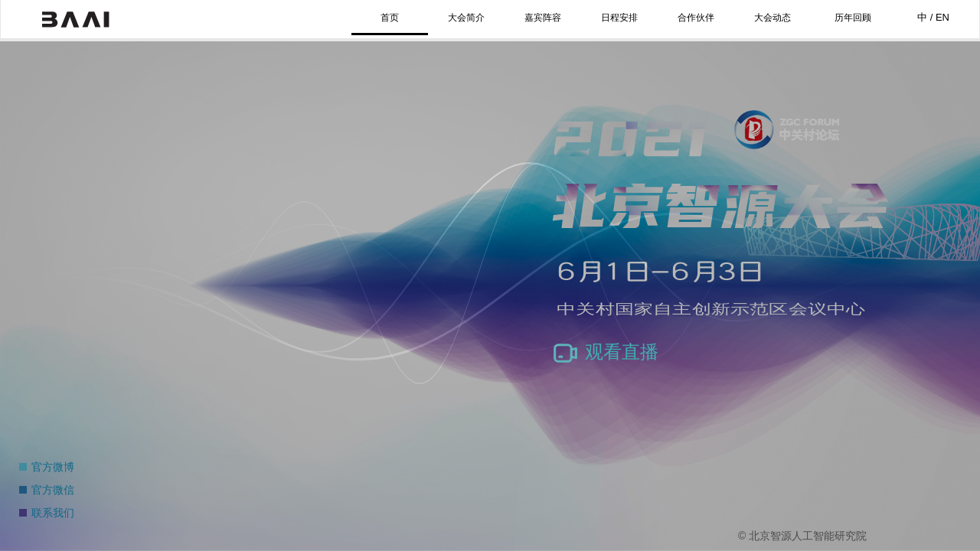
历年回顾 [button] (853, 18)
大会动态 (773, 18)
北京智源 (76, 19)
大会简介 (466, 18)
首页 (390, 18)
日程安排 (619, 18)
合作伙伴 (696, 18)
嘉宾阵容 (543, 18)
